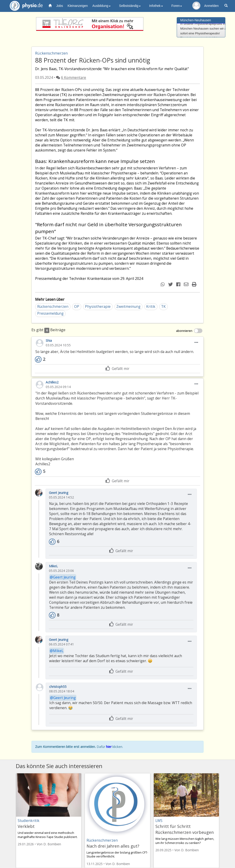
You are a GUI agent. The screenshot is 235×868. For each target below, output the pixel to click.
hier (109, 747)
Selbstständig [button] (130, 6)
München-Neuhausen (196, 20)
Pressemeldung (50, 313)
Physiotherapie (98, 307)
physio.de (24, 6)
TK (163, 307)
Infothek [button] (156, 6)
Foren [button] (177, 6)
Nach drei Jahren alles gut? (113, 846)
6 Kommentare (74, 78)
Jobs (60, 6)
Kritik (151, 307)
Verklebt (26, 826)
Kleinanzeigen (78, 6)
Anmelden (211, 6)
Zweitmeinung (128, 307)
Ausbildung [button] (102, 6)
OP (77, 307)
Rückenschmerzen (53, 307)
